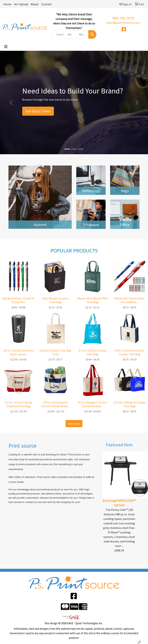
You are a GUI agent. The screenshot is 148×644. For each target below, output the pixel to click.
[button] (11, 103)
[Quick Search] (59, 34)
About (35, 4)
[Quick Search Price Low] (71, 34)
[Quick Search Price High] (83, 34)
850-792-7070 (123, 18)
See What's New (38, 111)
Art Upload (21, 4)
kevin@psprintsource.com (123, 23)
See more (74, 424)
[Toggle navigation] (6, 47)
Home (8, 4)
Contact (47, 4)
